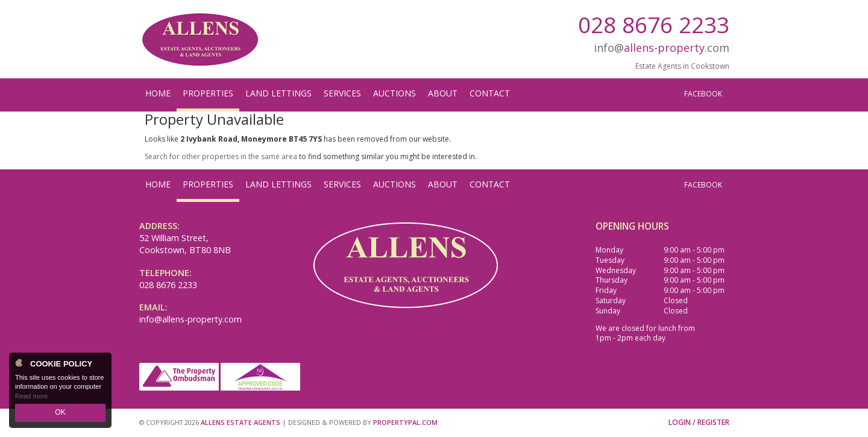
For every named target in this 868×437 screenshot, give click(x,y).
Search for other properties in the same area (221, 156)
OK (60, 413)
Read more (31, 397)
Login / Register (699, 422)
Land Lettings (278, 93)
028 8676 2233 (654, 24)
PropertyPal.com (405, 422)
